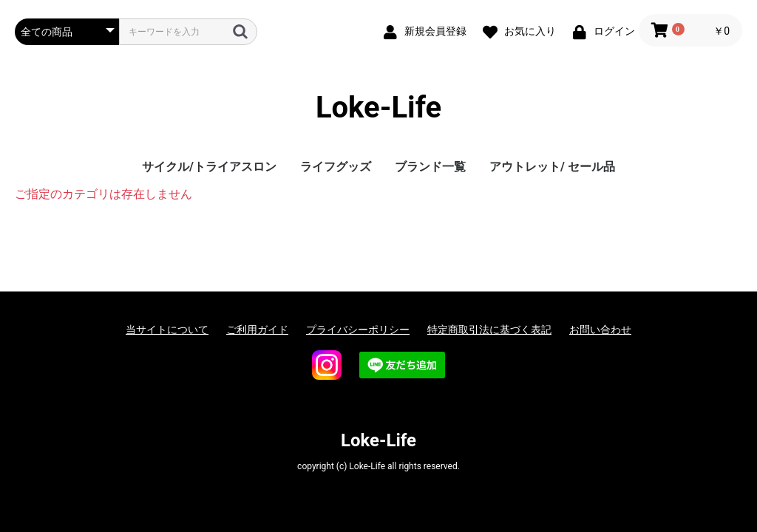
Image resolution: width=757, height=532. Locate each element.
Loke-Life (378, 108)
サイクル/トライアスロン (209, 167)
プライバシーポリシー (358, 330)
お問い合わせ (600, 330)
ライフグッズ (336, 167)
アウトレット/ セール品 (552, 167)
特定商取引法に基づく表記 (489, 330)
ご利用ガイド (257, 330)
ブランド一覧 (430, 167)
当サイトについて (167, 330)
